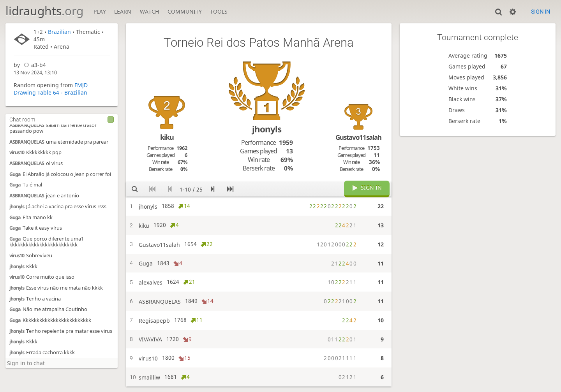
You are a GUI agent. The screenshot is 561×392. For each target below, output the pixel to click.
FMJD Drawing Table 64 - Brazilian (51, 89)
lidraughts (44, 11)
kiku (167, 137)
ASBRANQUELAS (27, 125)
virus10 (17, 152)
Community (185, 11)
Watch (149, 11)
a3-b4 (34, 65)
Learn (123, 11)
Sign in (541, 12)
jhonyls (17, 207)
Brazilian (59, 32)
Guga (15, 174)
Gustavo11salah (358, 137)
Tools (219, 11)
